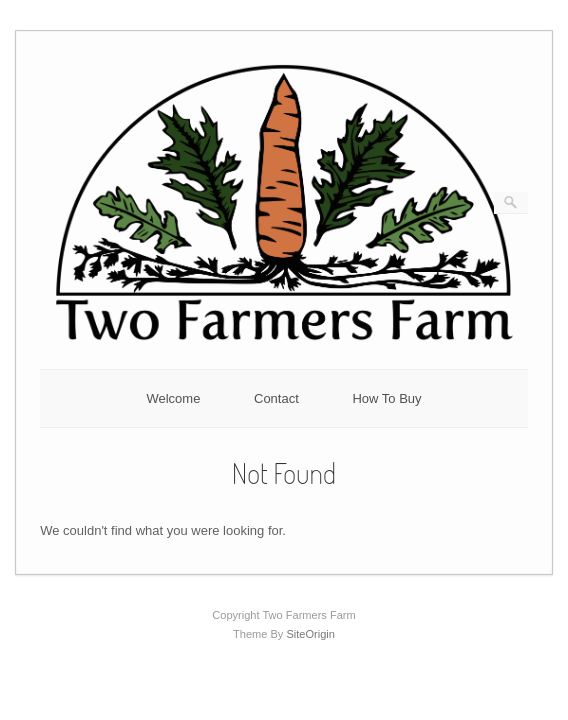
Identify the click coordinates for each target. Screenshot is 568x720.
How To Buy (386, 398)
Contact (276, 398)
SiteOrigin (310, 634)
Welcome (173, 398)
